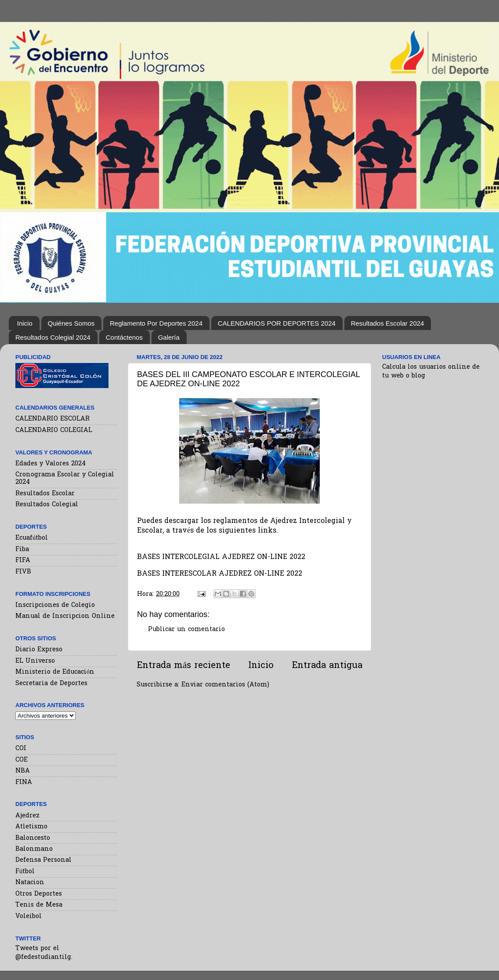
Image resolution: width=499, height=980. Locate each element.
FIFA (23, 561)
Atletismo (31, 827)
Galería (169, 337)
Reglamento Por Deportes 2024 (156, 323)
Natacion (30, 883)
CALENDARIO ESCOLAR (52, 419)
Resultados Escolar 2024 (388, 323)
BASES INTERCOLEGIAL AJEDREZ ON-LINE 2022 (221, 557)
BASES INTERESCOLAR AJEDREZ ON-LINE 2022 (220, 574)
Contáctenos (124, 337)
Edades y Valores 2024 (51, 464)
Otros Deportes (39, 894)
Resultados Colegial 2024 (53, 337)
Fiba (22, 550)
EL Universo (35, 661)
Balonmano (34, 849)
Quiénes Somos (71, 323)
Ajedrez (27, 816)
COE (22, 760)
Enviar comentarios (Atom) (225, 685)
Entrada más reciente (183, 666)
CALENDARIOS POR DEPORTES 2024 (277, 323)
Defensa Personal (43, 860)
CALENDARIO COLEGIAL (54, 430)
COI (21, 749)
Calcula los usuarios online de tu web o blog (431, 372)
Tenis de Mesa (39, 905)
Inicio (25, 323)
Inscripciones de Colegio (55, 605)
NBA (23, 771)
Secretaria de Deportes (51, 684)
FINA (24, 782)
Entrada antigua (327, 666)
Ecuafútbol (32, 538)
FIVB (23, 572)
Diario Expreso (39, 650)
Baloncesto (33, 838)
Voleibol (29, 916)
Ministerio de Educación (55, 672)
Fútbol (25, 872)
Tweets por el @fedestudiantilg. (44, 953)
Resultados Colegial (47, 505)
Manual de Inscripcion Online (65, 616)
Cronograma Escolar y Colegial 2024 (65, 479)
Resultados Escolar (45, 494)
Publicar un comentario (186, 630)
